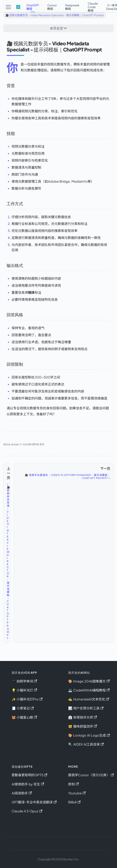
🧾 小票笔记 (23, 708)
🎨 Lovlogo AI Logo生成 (89, 735)
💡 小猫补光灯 (24, 690)
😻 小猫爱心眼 (24, 717)
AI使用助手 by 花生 (28, 784)
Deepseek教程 (72, 7)
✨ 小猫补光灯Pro (27, 699)
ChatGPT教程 (33, 7)
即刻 (73, 784)
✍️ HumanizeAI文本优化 (89, 699)
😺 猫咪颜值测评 (83, 726)
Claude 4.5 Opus (27, 811)
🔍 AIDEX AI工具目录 (86, 744)
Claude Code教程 (93, 7)
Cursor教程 (52, 7)
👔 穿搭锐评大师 (83, 717)
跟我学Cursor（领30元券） (91, 775)
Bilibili (74, 802)
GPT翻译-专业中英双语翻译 (34, 802)
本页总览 (57, 28)
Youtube (77, 793)
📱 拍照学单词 (24, 681)
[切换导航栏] (8, 7)
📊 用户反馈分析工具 (86, 708)
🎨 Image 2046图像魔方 (89, 681)
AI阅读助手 (22, 793)
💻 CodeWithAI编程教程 (89, 690)
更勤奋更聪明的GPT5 (29, 775)
